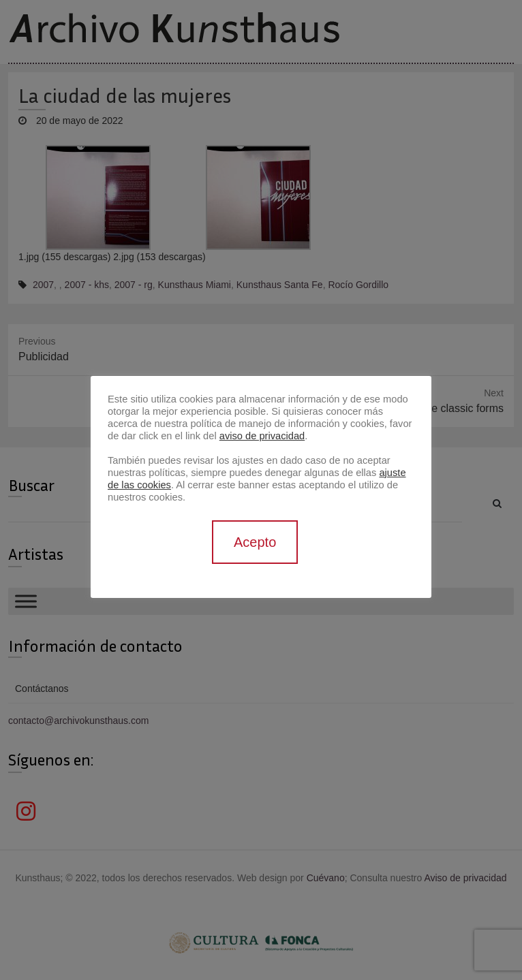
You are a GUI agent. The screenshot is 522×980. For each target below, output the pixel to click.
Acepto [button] (255, 542)
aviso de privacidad (262, 436)
